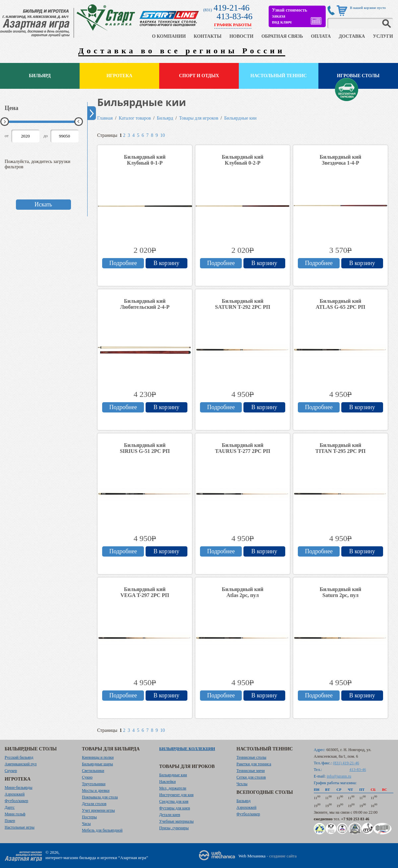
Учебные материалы (176, 821)
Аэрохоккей (15, 794)
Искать (43, 204)
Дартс (10, 807)
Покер (10, 821)
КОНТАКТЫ (208, 36)
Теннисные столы (251, 757)
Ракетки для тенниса (254, 764)
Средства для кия (174, 801)
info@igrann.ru (339, 776)
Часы (86, 824)
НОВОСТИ (242, 36)
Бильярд (40, 76)
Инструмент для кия (176, 795)
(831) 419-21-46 (346, 763)
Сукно (87, 777)
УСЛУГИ (383, 36)
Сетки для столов (251, 777)
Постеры (89, 817)
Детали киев (170, 815)
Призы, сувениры (174, 828)
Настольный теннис (279, 76)
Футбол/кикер (16, 801)
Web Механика (252, 856)
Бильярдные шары (98, 764)
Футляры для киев (175, 808)
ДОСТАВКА (352, 36)
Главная (105, 118)
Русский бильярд (19, 757)
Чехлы (242, 784)
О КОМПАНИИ (169, 36)
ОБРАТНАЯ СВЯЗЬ (282, 36)
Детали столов (94, 804)
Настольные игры (20, 827)
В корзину (166, 263)
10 (163, 135)
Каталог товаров (135, 118)
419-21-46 (232, 8)
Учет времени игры (98, 810)
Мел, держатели (173, 788)
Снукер (11, 771)
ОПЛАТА (321, 36)
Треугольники (94, 784)
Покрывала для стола (100, 797)
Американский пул (21, 764)
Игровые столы (358, 76)
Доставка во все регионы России (182, 51)
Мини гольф (15, 814)
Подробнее (123, 263)
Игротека (119, 76)
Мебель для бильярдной (102, 830)
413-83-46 (234, 16)
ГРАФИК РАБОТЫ (233, 25)
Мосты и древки (96, 790)
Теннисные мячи (251, 771)
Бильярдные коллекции (187, 749)
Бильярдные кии (240, 118)
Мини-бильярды (18, 787)
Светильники (93, 771)
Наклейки (167, 782)
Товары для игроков (199, 118)
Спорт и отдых (199, 76)
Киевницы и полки (98, 757)
